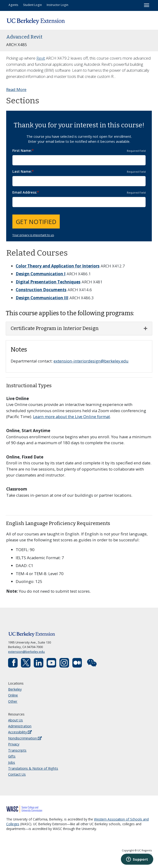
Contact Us (17, 774)
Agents (13, 5)
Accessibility (20, 732)
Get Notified (36, 222)
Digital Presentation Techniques (48, 282)
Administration (20, 726)
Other (13, 701)
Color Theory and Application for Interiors (58, 266)
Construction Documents (41, 290)
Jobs (12, 762)
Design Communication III (42, 298)
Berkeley (15, 689)
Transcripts (17, 750)
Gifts (12, 756)
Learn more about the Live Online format (72, 417)
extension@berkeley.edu (26, 652)
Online (13, 695)
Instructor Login (57, 5)
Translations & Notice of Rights (33, 768)
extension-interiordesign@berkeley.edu (91, 361)
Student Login (32, 5)
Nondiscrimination (25, 738)
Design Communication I (41, 274)
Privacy (14, 744)
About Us (15, 720)
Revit (41, 58)
